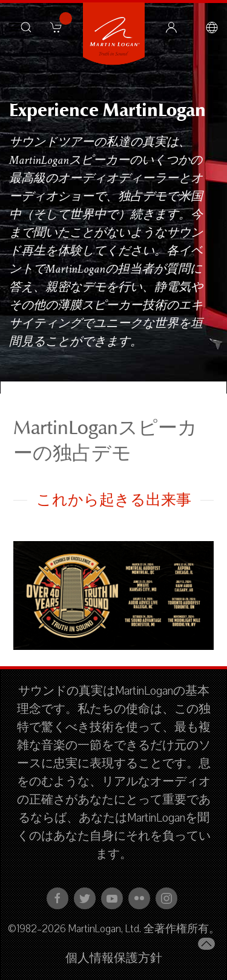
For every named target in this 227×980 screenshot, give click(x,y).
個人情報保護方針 (114, 958)
